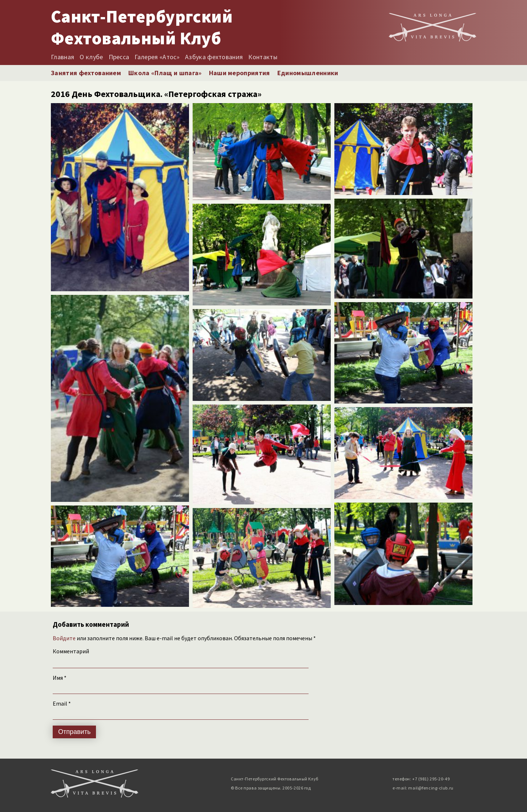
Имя (60, 678)
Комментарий (71, 651)
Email (62, 703)
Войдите (64, 638)
